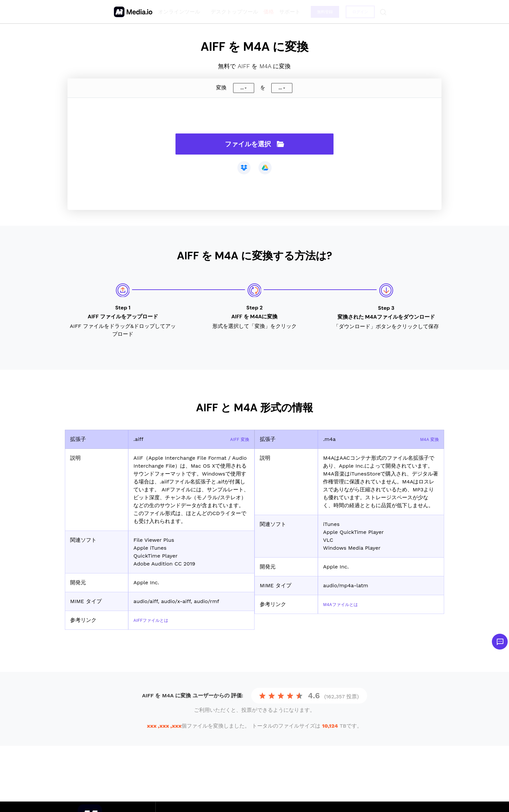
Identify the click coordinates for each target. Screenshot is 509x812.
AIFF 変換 (237, 439)
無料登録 (323, 12)
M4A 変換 (427, 439)
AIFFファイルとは (155, 620)
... (242, 88)
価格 (266, 12)
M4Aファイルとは (344, 604)
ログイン (359, 12)
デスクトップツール (232, 12)
